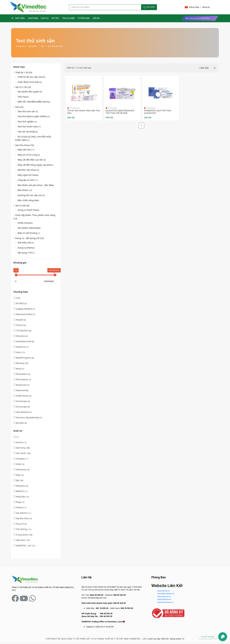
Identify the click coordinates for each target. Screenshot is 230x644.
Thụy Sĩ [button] (20, 524)
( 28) (21, 448)
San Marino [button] (22, 513)
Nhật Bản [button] (21, 497)
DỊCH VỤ (45, 18)
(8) (21, 390)
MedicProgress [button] (24, 358)
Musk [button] (19, 368)
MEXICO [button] (20, 491)
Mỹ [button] (18, 480)
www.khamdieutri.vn (166, 594)
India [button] (19, 464)
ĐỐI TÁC (55, 18)
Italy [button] (18, 475)
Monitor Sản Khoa (27, 170)
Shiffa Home (24, 223)
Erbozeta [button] (21, 336)
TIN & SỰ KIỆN (68, 18)
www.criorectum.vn (165, 602)
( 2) (19, 464)
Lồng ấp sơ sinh (26, 180)
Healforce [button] (21, 347)
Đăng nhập (194, 7)
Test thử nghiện (26, 121)
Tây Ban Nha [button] (22, 518)
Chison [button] (20, 325)
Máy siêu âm (24, 150)
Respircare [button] (21, 385)
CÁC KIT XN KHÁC (27, 132)
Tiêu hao (22, 97)
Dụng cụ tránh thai (27, 210)
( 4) (21, 469)
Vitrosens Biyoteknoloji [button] (28, 417)
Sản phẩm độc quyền (29, 91)
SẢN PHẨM (33, 18)
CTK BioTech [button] (22, 330)
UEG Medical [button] (23, 412)
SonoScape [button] (22, 401)
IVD (43, 46)
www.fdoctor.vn (164, 596)
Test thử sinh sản (55, 46)
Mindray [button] (20, 363)
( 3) (21, 486)
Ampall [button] (20, 320)
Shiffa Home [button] (22, 396)
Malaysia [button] (20, 486)
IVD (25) (19, 107)
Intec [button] (19, 352)
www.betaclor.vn (164, 599)
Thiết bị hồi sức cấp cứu (30, 77)
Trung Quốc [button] (22, 535)
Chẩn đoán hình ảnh (28, 82)
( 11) (22, 529)
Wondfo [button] (20, 423)
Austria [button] (20, 442)
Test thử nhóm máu (28, 126)
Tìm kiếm (149, 7)
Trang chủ (20, 46)
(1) (24, 309)
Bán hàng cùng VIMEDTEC (198, 18)
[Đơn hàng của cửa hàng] (207, 68)
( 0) (20, 524)
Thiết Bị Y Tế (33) (24, 72)
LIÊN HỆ (96, 18)
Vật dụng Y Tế (25, 253)
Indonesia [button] (21, 469)
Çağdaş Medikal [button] (24, 309)
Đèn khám (23, 190)
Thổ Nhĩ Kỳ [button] (22, 529)
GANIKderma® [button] (24, 341)
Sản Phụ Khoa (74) (25, 145)
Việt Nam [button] (21, 540)
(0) (24, 341)
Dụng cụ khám (25, 248)
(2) (20, 303)
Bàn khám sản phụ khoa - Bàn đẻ (35, 185)
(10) (21, 363)
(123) (17, 298)
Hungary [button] (20, 459)
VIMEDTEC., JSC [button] (24, 545)
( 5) (21, 497)
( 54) (23, 535)
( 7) (19, 502)
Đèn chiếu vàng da (27, 200)
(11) (19, 352)
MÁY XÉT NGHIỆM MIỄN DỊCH (33, 102)
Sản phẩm (34, 46)
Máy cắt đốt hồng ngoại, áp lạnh (34, 165)
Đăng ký (206, 7)
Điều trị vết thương (28, 233)
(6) (22, 330)
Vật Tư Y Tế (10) (23, 87)
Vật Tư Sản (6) (22, 205)
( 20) (22, 453)
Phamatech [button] (22, 374)
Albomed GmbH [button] (24, 314)
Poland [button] (20, 507)
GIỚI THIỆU (20, 18)
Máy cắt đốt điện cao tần (31, 160)
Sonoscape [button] (22, 407)
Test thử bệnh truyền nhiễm (32, 116)
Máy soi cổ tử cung (28, 155)
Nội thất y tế (24, 242)
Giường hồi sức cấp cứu (30, 195)
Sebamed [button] (21, 390)
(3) (20, 423)
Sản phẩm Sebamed (28, 228)
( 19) (21, 540)
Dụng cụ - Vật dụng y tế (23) (30, 238)
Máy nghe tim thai (27, 175)
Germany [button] (21, 448)
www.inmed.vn (163, 591)
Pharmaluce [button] (22, 379)
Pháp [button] (19, 502)
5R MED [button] (20, 303)
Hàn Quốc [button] (21, 453)
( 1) (16, 437)
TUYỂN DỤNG (84, 18)
